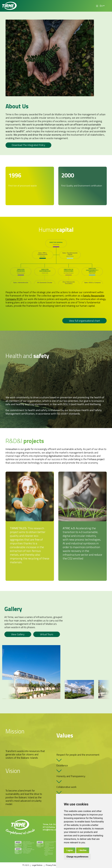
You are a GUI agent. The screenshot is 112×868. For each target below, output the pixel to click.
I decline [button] (83, 850)
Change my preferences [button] (77, 857)
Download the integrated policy (29, 145)
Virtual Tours (47, 634)
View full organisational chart (84, 321)
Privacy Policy (51, 865)
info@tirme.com (50, 830)
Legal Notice (36, 865)
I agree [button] (70, 850)
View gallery (18, 634)
